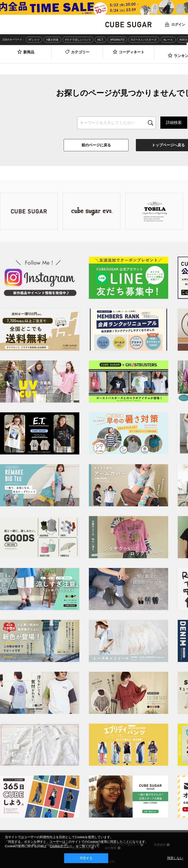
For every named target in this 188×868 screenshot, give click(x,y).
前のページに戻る (96, 145)
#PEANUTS (117, 40)
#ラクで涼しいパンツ (78, 40)
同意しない (175, 858)
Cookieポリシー (61, 846)
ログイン (178, 24)
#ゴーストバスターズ (144, 40)
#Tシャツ (34, 40)
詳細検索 (174, 122)
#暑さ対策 (52, 40)
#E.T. (100, 40)
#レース (168, 40)
